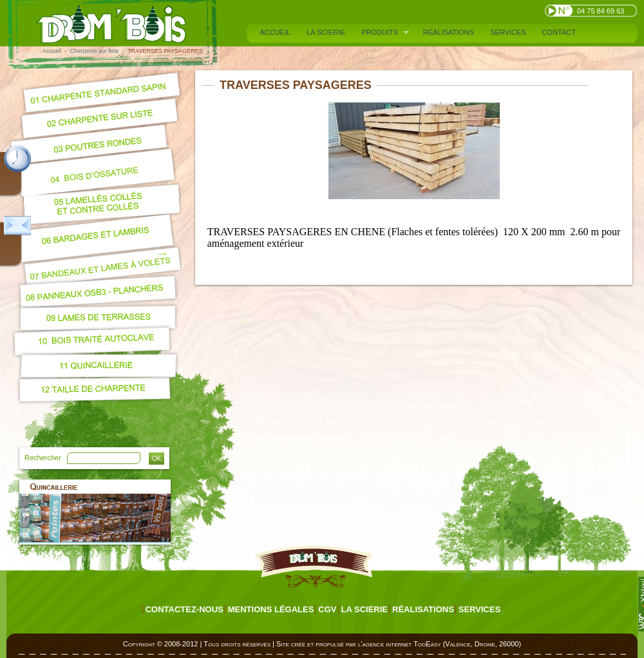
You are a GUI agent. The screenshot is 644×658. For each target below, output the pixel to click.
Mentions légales (271, 609)
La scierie (325, 32)
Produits (380, 33)
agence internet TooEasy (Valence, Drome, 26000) (441, 644)
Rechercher (43, 458)
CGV (327, 609)
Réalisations (448, 32)
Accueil (274, 32)
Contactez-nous (185, 609)
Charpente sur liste (95, 51)
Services (507, 32)
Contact (558, 32)
